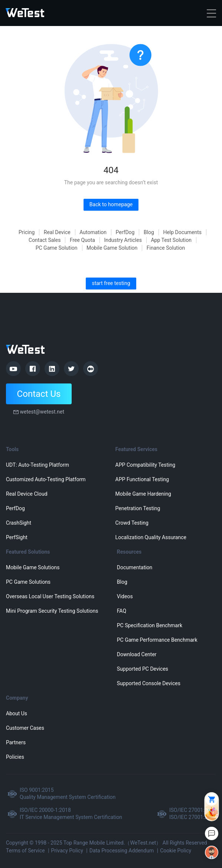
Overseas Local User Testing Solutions (50, 596)
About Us (17, 713)
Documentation (135, 567)
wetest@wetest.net (42, 412)
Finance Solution (166, 248)
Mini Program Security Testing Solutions (52, 611)
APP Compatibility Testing (146, 465)
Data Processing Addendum (122, 851)
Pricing (27, 232)
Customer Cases (25, 728)
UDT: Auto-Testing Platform (37, 465)
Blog (149, 232)
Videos (125, 596)
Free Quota (82, 240)
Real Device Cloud (27, 494)
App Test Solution (171, 240)
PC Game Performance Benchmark (157, 640)
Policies (15, 757)
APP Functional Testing (142, 479)
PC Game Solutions (28, 582)
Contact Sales (45, 240)
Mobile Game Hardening (143, 494)
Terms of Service (25, 851)
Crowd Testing (132, 523)
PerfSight (17, 537)
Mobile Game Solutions (33, 567)
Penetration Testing (138, 508)
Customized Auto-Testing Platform (46, 479)
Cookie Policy (176, 851)
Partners (16, 742)
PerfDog (125, 232)
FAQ (122, 611)
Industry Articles (123, 240)
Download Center (137, 654)
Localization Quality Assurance (151, 537)
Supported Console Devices (149, 683)
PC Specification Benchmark (150, 625)
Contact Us (39, 394)
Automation (93, 232)
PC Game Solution (57, 248)
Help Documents (182, 232)
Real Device (57, 232)
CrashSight (19, 523)
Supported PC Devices (143, 669)
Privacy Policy (67, 851)
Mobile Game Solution (112, 248)
